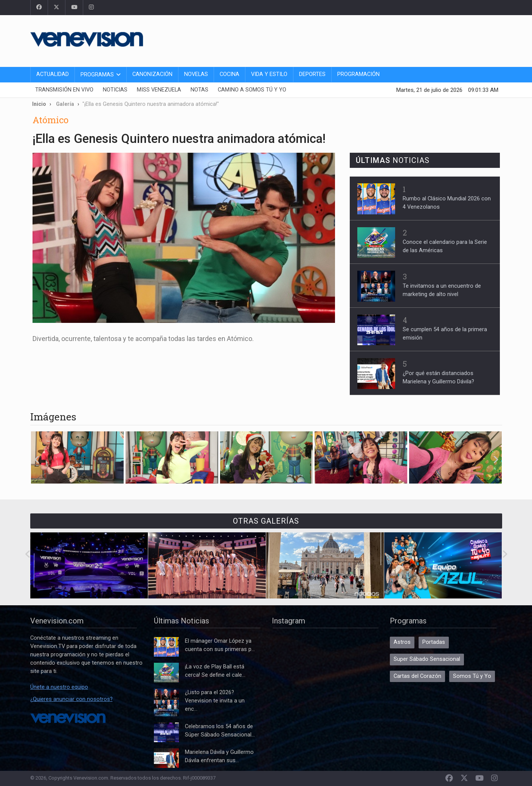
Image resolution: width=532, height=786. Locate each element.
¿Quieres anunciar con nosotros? (71, 699)
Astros (402, 642)
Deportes (312, 74)
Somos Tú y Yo (472, 676)
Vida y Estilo (269, 74)
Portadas (434, 642)
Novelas (196, 74)
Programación (358, 74)
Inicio (39, 104)
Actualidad (53, 74)
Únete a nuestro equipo (59, 687)
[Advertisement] (364, 40)
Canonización (152, 74)
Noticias (115, 90)
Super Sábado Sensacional (427, 659)
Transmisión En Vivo (64, 90)
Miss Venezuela (159, 90)
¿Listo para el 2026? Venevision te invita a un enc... (215, 701)
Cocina (230, 74)
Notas (199, 90)
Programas (97, 75)
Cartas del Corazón (417, 676)
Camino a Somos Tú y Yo (252, 90)
